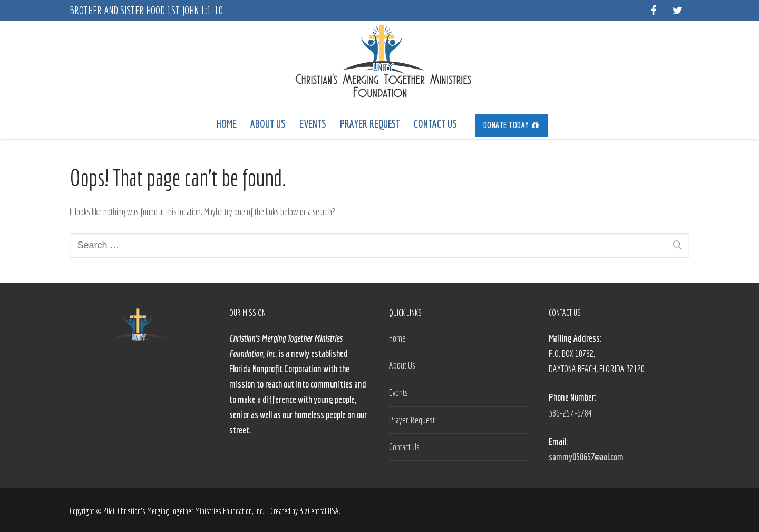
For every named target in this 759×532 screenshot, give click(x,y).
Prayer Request (412, 420)
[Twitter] (677, 11)
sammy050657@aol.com (586, 457)
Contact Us (404, 447)
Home (397, 338)
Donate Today (512, 125)
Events (398, 393)
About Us (402, 365)
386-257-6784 (570, 413)
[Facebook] (653, 11)
